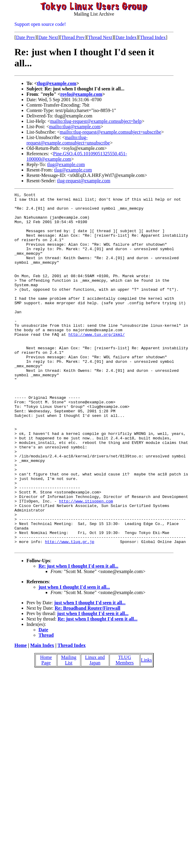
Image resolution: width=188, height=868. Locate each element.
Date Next (48, 37)
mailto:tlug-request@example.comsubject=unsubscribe (68, 140)
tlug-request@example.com (84, 181)
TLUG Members (125, 731)
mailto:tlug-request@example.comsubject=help (96, 121)
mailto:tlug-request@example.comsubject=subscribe (111, 132)
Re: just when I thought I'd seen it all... (78, 637)
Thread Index (153, 37)
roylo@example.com (81, 94)
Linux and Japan (95, 731)
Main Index (42, 716)
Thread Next (100, 37)
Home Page (46, 731)
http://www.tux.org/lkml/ (96, 363)
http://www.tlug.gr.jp (69, 612)
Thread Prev (73, 37)
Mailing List (69, 731)
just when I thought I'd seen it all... (74, 658)
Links (146, 731)
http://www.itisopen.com (86, 563)
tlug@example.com (57, 83)
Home (21, 716)
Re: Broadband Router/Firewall (88, 679)
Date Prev (26, 37)
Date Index (126, 37)
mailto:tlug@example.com (75, 127)
